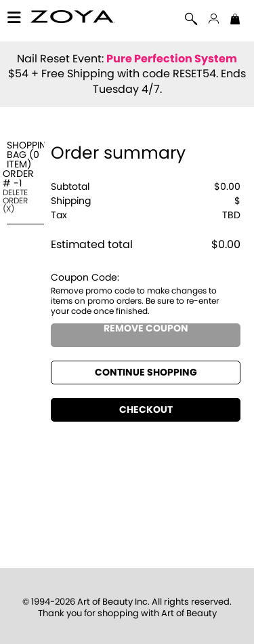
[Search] (191, 20)
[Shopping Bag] (235, 20)
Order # (18, 179)
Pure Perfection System (172, 59)
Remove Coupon (146, 329)
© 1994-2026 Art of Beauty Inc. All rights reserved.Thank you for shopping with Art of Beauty (127, 608)
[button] (73, 19)
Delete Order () (15, 201)
